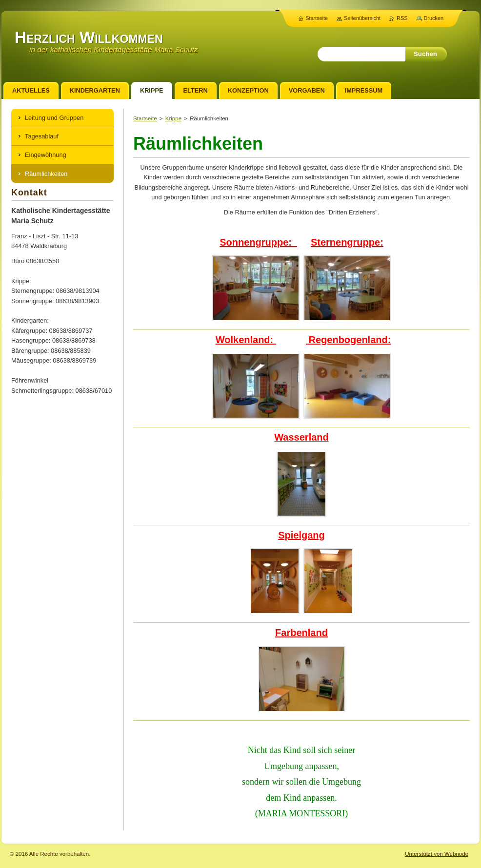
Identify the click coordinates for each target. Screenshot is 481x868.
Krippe (173, 118)
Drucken (434, 18)
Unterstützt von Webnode (437, 854)
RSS (402, 18)
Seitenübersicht (362, 18)
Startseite (145, 118)
